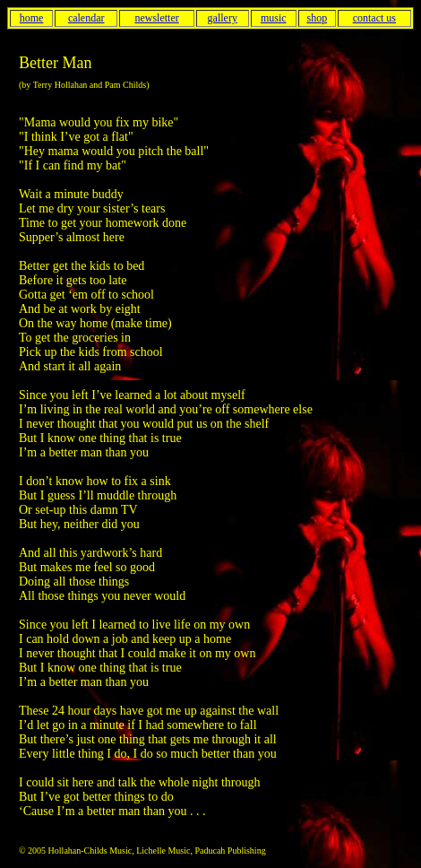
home (32, 18)
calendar (86, 18)
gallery (223, 18)
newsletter (156, 18)
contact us (374, 18)
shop (317, 18)
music (274, 18)
